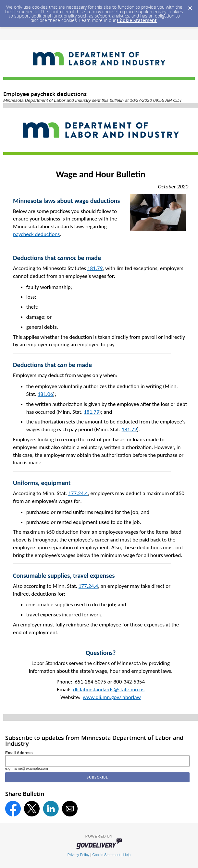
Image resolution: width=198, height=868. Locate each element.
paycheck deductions (36, 234)
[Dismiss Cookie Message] (190, 6)
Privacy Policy (79, 855)
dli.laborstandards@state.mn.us (109, 690)
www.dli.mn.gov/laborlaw (112, 697)
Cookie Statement (137, 20)
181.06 (45, 394)
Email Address (19, 753)
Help (127, 855)
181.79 (95, 268)
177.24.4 (78, 493)
